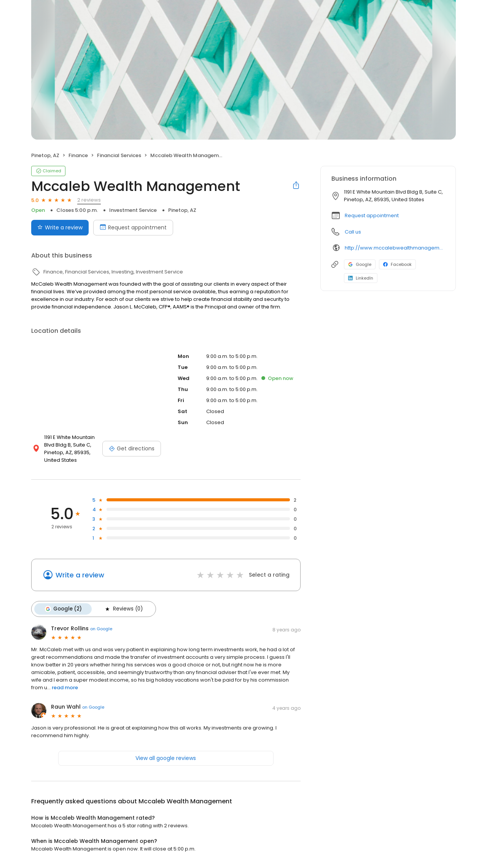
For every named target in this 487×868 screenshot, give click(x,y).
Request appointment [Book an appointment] (133, 227)
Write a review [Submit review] (60, 227)
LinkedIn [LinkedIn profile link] (361, 278)
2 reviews (89, 200)
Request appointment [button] (372, 215)
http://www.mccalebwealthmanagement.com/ (395, 248)
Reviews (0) (123, 609)
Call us (353, 232)
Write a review (80, 575)
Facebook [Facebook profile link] (397, 264)
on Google (101, 629)
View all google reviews (166, 758)
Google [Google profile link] (360, 264)
